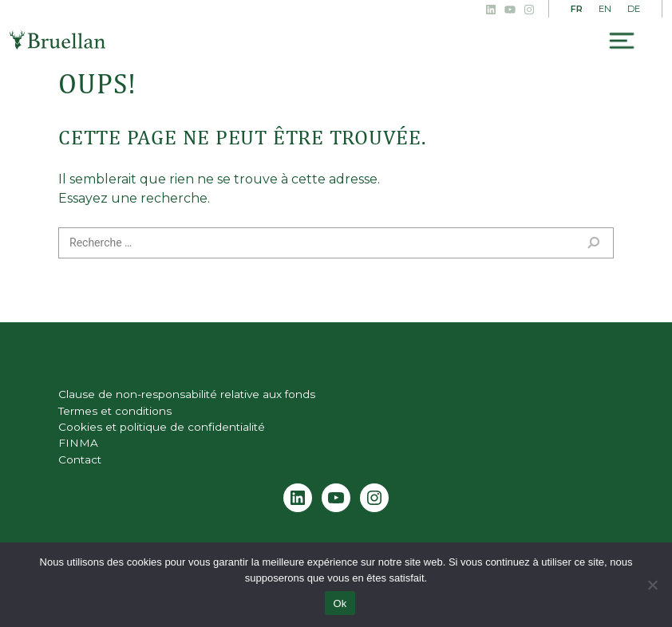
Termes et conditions (115, 411)
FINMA (78, 443)
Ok (340, 603)
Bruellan (57, 40)
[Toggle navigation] (622, 41)
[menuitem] (577, 10)
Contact (80, 459)
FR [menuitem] (577, 9)
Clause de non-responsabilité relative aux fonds (187, 394)
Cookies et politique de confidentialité (162, 427)
